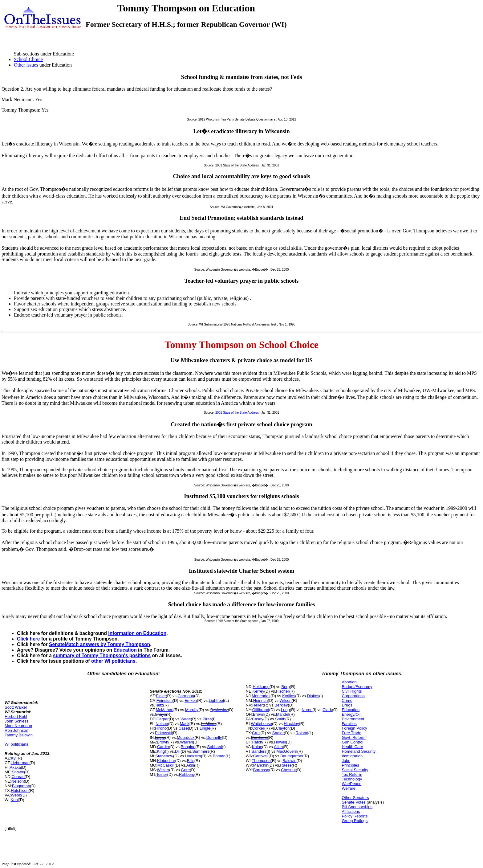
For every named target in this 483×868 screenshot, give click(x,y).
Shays (160, 714)
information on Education (137, 633)
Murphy (192, 710)
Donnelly (214, 737)
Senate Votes (353, 802)
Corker (258, 728)
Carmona (186, 696)
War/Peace (351, 784)
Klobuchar (166, 761)
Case (183, 728)
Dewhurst (259, 737)
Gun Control (352, 742)
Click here (28, 639)
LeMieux (209, 724)
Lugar (160, 737)
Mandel (283, 714)
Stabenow (164, 756)
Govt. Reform (353, 737)
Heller (258, 705)
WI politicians (16, 744)
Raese (286, 765)
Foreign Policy (354, 728)
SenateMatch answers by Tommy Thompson (99, 644)
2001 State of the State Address (237, 413)
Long (285, 710)
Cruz (256, 733)
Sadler (278, 733)
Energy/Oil (351, 714)
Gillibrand (261, 710)
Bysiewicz (219, 710)
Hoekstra (193, 756)
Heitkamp (261, 687)
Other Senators (355, 798)
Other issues (26, 65)
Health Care (352, 747)
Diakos (313, 696)
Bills (191, 761)
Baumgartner (292, 756)
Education (125, 650)
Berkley (281, 705)
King (161, 751)
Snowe (18, 772)
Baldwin (290, 761)
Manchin (261, 765)
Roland (302, 733)
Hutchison (20, 790)
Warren (186, 742)
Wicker (163, 770)
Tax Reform (352, 774)
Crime (347, 700)
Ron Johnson (16, 730)
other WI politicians (113, 661)
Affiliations (351, 811)
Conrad (18, 777)
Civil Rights (352, 691)
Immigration (352, 756)
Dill (178, 751)
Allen (278, 747)
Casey (258, 719)
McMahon (165, 710)
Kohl (15, 800)
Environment (353, 719)
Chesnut (288, 770)
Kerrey (258, 691)
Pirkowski (163, 733)
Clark (327, 710)
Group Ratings (355, 821)
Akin (190, 765)
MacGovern (287, 751)
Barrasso (261, 770)
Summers (201, 751)
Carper (163, 719)
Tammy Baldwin (19, 735)
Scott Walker (16, 707)
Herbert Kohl (16, 717)
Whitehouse (261, 724)
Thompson (261, 761)
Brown (162, 742)
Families (349, 724)
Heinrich (261, 700)
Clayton (283, 728)
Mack (185, 724)
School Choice (28, 59)
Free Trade (351, 733)
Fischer (283, 691)
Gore (185, 770)
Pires (207, 719)
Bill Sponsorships (357, 807)
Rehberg (187, 774)
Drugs (347, 705)
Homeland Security (359, 751)
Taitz (159, 705)
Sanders (259, 751)
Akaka (15, 767)
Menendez (261, 696)
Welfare (349, 788)
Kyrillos (289, 696)
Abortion (349, 682)
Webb (16, 795)
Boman (219, 756)
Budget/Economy (357, 687)
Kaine (257, 747)
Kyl (14, 758)
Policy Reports (355, 816)
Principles (350, 765)
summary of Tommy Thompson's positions (102, 655)
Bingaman (21, 786)
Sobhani (215, 747)
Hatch (257, 742)
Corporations (353, 696)
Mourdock (186, 737)
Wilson (286, 700)
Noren (307, 710)
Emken (191, 700)
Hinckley (291, 724)
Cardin (163, 747)
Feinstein (165, 700)
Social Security (355, 770)
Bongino (188, 747)
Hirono (161, 728)
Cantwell (261, 756)
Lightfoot (217, 700)
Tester (162, 774)
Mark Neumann (18, 726)
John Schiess (16, 721)
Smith (280, 719)
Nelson (18, 781)
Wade (186, 719)
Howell (280, 742)
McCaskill (166, 765)
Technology (352, 779)
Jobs (346, 761)
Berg (285, 687)
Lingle (205, 728)
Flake (161, 696)
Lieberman (20, 763)
